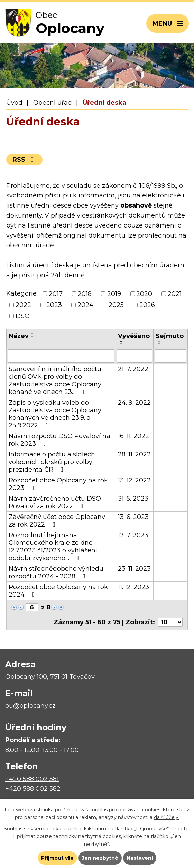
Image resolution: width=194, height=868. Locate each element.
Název (19, 336)
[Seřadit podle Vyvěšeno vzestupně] (122, 341)
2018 (85, 294)
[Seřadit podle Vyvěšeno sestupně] (122, 344)
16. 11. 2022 (133, 436)
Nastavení (140, 858)
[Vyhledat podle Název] (61, 356)
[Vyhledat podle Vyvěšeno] (135, 356)
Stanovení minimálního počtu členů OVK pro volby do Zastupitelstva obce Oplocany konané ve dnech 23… (55, 380)
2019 (114, 294)
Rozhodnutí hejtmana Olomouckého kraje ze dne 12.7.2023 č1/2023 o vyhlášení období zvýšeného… (53, 547)
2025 (116, 305)
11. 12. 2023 (133, 587)
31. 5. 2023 (133, 499)
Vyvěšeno (134, 336)
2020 (144, 294)
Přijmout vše (57, 858)
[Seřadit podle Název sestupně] (33, 336)
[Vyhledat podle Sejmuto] (170, 356)
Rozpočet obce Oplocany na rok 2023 (58, 484)
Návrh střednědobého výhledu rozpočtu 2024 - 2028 (56, 572)
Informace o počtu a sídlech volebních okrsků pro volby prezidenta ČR (52, 462)
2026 (147, 305)
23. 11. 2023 (134, 569)
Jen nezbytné (100, 858)
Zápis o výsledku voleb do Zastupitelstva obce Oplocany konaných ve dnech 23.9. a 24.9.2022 (55, 414)
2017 (56, 294)
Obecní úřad (53, 103)
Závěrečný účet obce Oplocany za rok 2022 (57, 521)
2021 (175, 294)
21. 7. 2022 (133, 369)
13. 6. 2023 (133, 517)
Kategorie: (22, 293)
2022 (23, 305)
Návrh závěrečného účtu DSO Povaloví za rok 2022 (55, 502)
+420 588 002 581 (32, 779)
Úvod (14, 103)
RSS (24, 160)
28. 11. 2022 (134, 454)
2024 (85, 305)
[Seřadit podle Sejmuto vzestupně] (159, 341)
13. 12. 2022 (134, 480)
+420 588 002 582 (33, 789)
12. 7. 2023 (133, 535)
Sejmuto (170, 336)
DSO (23, 316)
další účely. (167, 817)
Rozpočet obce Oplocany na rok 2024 (58, 591)
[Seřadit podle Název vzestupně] (33, 334)
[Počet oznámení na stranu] (170, 622)
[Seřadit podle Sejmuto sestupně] (159, 344)
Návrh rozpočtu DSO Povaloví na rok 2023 (59, 440)
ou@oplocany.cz (30, 706)
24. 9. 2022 (134, 403)
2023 (54, 305)
